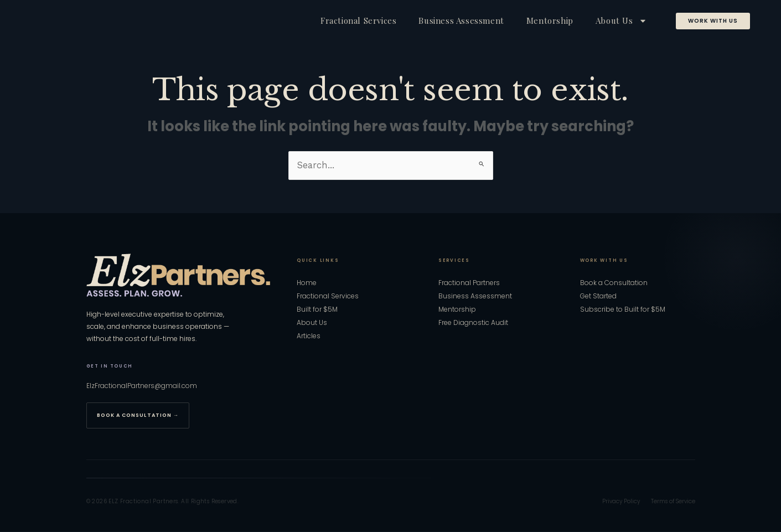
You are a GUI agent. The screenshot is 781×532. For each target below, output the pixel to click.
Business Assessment (461, 20)
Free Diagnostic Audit (473, 323)
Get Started (598, 297)
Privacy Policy (621, 502)
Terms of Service (673, 502)
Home (307, 283)
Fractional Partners (469, 283)
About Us (621, 21)
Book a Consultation (614, 283)
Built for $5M (317, 310)
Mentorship (550, 20)
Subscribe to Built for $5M (623, 310)
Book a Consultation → (138, 416)
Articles (309, 337)
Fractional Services (358, 20)
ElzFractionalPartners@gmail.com (142, 386)
